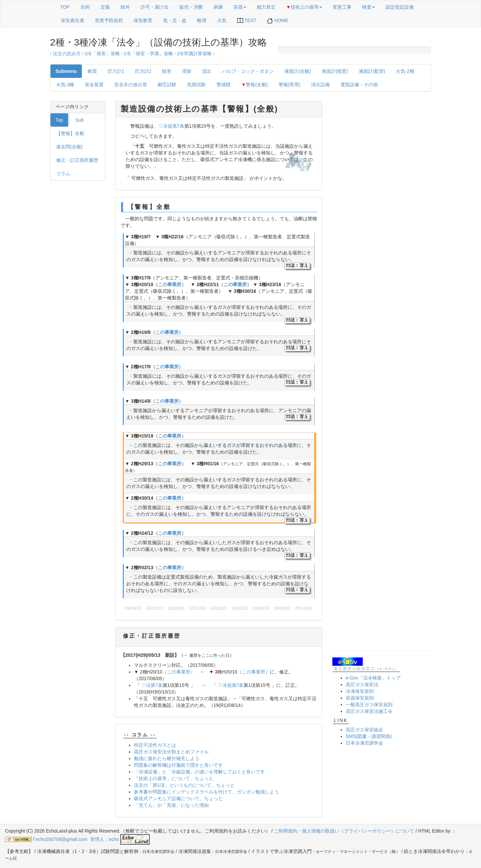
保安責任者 (72, 20)
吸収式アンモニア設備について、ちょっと (178, 798)
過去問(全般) (69, 147)
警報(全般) (254, 85)
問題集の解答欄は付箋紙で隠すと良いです (178, 765)
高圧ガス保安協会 (364, 730)
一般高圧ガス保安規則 (369, 705)
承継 (218, 7)
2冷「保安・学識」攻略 (148, 54)
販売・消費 (191, 7)
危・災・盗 (175, 20)
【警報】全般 (70, 133)
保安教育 (143, 20)
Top (59, 120)
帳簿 (202, 20)
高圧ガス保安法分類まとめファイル (171, 752)
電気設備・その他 (359, 85)
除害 (167, 71)
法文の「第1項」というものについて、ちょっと (184, 785)
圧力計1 (116, 71)
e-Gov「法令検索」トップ (373, 678)
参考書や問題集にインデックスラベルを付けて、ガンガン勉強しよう (206, 792)
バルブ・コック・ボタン (248, 71)
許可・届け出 (155, 7)
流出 (207, 71)
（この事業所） (170, 284)
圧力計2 (143, 71)
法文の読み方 (67, 54)
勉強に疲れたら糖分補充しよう (167, 758)
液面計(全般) (297, 71)
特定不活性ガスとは (155, 745)
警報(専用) (289, 85)
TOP (65, 7)
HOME (278, 21)
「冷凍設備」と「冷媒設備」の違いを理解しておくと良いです (199, 772)
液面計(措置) (335, 71)
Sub (80, 120)
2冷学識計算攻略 (194, 54)
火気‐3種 (65, 85)
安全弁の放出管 (131, 85)
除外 (125, 7)
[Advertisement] (382, 201)
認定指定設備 (399, 7)
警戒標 (223, 85)
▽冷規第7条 (171, 126)
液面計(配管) (372, 71)
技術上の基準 (304, 7)
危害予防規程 (109, 20)
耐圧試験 (167, 85)
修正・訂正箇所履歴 (77, 160)
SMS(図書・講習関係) (369, 736)
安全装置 (94, 85)
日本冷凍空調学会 (364, 743)
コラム (63, 173)
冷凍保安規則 (360, 691)
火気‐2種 (405, 71)
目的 (85, 7)
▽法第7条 (152, 685)
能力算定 (266, 7)
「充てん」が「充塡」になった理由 (171, 805)
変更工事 (342, 7)
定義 (105, 7)
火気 (222, 20)
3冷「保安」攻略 (102, 54)
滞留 (187, 71)
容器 (240, 7)
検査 (368, 7)
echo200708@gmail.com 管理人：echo (93, 839)
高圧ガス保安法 (362, 685)
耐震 (92, 71)
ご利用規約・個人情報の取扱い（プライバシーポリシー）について (344, 831)
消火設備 (320, 85)
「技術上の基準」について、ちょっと (174, 778)
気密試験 (196, 85)
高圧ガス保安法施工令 (369, 711)
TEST (247, 21)
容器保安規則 (360, 698)
